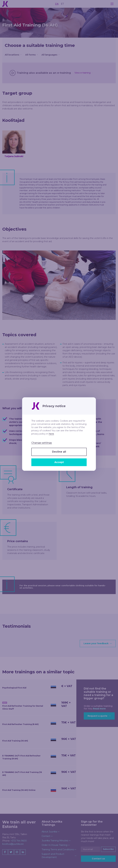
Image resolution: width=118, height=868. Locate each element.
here (51, 434)
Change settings (42, 443)
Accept (59, 462)
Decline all (59, 452)
